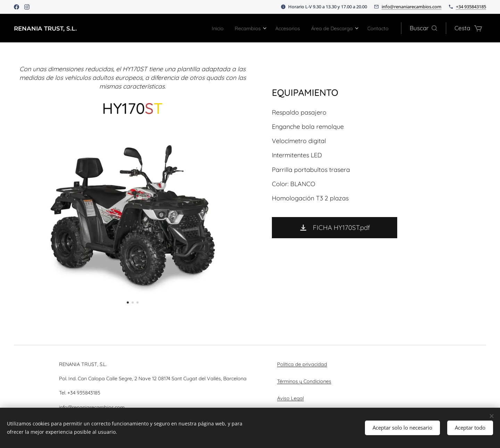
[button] (423, 28)
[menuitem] (197, 28)
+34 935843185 (471, 7)
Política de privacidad (302, 364)
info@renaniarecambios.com (411, 7)
